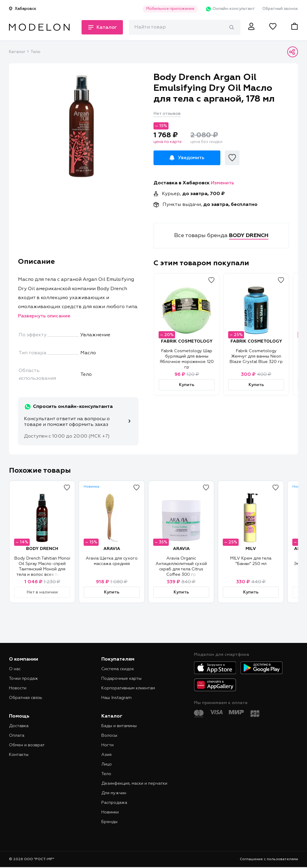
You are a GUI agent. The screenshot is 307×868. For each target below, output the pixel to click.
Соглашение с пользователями (269, 859)
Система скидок (118, 669)
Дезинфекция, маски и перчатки (134, 783)
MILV (251, 549)
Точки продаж (24, 679)
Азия (106, 755)
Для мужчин (114, 793)
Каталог (17, 52)
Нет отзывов (167, 114)
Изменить (222, 183)
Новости (18, 688)
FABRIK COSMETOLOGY (187, 341)
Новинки (110, 812)
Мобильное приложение (170, 9)
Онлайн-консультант (230, 9)
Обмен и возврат (27, 745)
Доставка (19, 726)
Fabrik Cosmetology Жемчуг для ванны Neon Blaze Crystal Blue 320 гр (256, 356)
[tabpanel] (81, 126)
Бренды (109, 822)
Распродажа (114, 803)
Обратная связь (26, 698)
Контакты (19, 755)
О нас (15, 669)
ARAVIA (112, 549)
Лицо (107, 764)
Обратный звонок (280, 9)
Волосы (109, 736)
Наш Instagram (116, 698)
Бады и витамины (119, 726)
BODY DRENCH (42, 549)
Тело (36, 52)
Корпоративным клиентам (128, 688)
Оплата (17, 736)
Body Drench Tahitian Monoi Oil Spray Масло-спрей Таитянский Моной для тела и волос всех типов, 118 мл (42, 569)
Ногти (107, 745)
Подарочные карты (121, 679)
